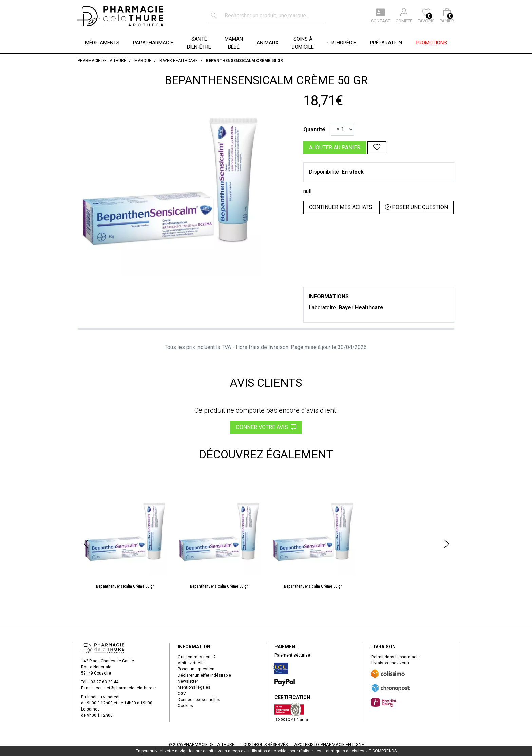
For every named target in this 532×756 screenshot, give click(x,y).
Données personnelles (199, 700)
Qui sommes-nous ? (197, 657)
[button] (86, 544)
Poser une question (196, 669)
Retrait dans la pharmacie (395, 657)
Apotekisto (329, 745)
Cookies (185, 706)
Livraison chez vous (390, 663)
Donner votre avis (266, 427)
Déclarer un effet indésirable (204, 675)
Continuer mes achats (341, 207)
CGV (182, 694)
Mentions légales (194, 687)
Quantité (314, 130)
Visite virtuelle (191, 663)
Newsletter (188, 681)
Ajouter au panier (335, 147)
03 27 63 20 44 (104, 682)
